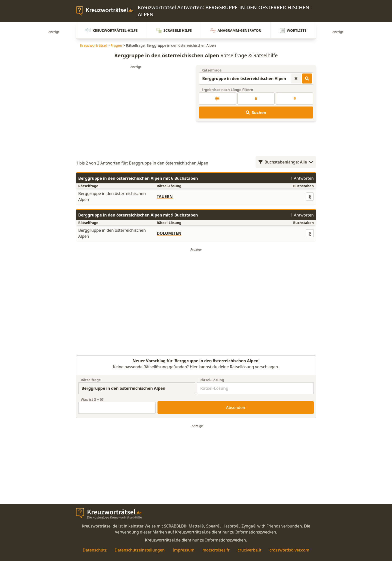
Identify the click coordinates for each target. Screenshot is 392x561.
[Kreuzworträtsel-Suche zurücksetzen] (296, 78)
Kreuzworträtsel (93, 45)
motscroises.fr (216, 550)
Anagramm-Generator (236, 30)
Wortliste (293, 30)
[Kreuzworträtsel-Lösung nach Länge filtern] (217, 98)
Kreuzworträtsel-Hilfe (111, 30)
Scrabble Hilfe (174, 30)
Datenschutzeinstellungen (139, 550)
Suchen (256, 112)
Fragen (116, 45)
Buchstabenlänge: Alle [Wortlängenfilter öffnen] (286, 162)
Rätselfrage (211, 70)
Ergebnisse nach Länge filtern (227, 90)
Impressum (184, 550)
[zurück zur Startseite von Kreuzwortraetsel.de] (107, 11)
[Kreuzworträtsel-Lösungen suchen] (307, 78)
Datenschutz (95, 550)
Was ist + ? (92, 399)
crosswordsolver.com (289, 550)
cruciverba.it (250, 550)
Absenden (236, 407)
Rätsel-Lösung (212, 380)
